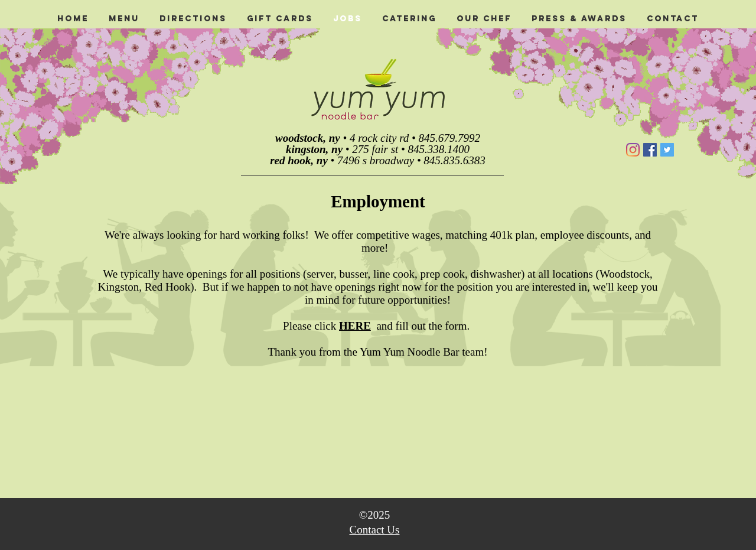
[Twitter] (667, 150)
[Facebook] (650, 150)
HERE (355, 326)
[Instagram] (633, 150)
